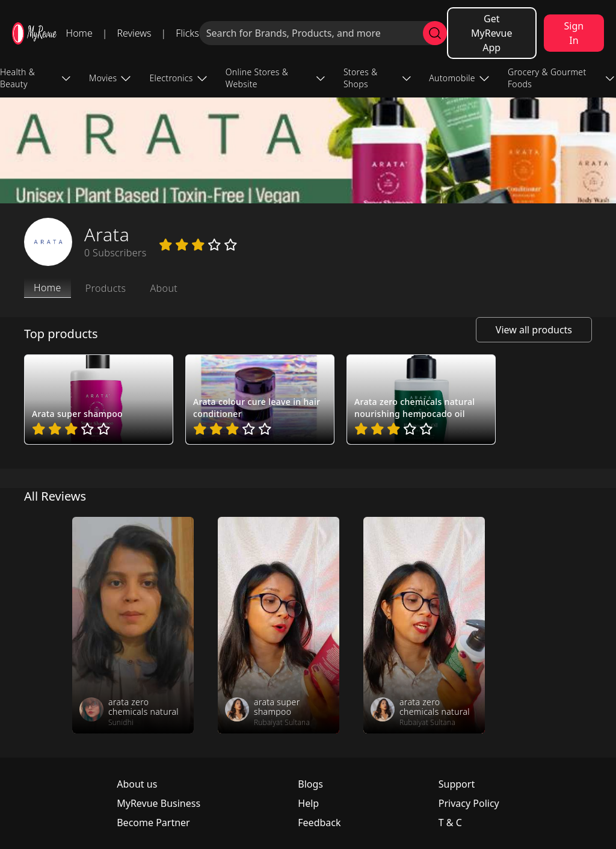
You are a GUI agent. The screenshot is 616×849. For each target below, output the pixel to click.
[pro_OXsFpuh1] (260, 400)
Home (79, 33)
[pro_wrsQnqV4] (421, 400)
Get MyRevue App (491, 33)
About (164, 288)
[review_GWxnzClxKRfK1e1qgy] (279, 625)
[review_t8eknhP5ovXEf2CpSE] (424, 625)
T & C (450, 823)
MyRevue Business (159, 803)
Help (308, 803)
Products (106, 288)
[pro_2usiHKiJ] (99, 400)
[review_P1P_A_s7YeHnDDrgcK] (133, 625)
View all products (534, 330)
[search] (435, 33)
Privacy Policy (469, 803)
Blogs (310, 784)
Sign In (574, 33)
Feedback (319, 823)
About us (137, 784)
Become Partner (153, 823)
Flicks (187, 33)
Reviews (134, 33)
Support (457, 784)
